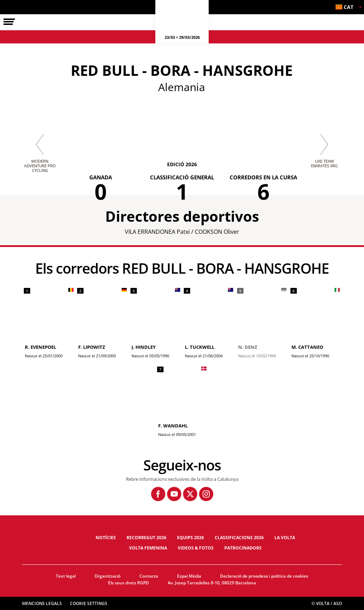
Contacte (149, 576)
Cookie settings (89, 603)
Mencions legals (42, 603)
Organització (108, 576)
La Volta (285, 538)
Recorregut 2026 (146, 538)
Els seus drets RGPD (129, 583)
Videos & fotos (196, 548)
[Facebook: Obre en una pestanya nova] (158, 494)
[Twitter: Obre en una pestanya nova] (190, 494)
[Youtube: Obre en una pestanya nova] (174, 494)
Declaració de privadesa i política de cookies (264, 576)
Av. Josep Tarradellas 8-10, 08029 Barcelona (212, 583)
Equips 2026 (191, 538)
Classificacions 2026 (239, 538)
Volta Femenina (148, 548)
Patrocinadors (243, 548)
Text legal (66, 576)
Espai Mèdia (189, 576)
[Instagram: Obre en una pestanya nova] (206, 494)
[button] (346, 7)
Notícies (106, 538)
